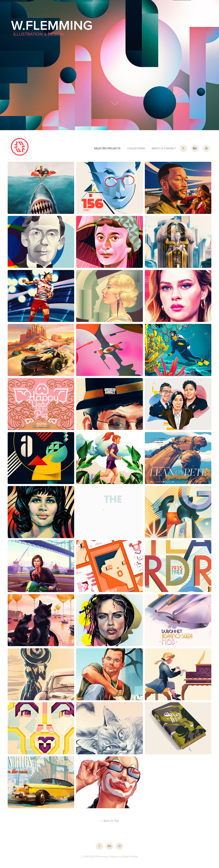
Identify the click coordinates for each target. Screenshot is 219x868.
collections (136, 148)
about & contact (164, 148)
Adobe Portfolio (130, 856)
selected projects (107, 148)
